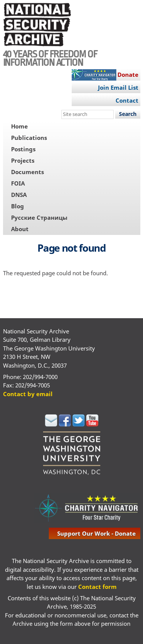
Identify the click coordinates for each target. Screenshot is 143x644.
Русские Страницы (39, 217)
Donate (128, 75)
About (20, 229)
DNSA (19, 195)
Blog (18, 206)
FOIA (18, 183)
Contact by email (28, 394)
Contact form (97, 587)
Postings (23, 149)
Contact (127, 100)
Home (19, 126)
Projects (23, 160)
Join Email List (118, 87)
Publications (29, 138)
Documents (27, 172)
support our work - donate (96, 533)
